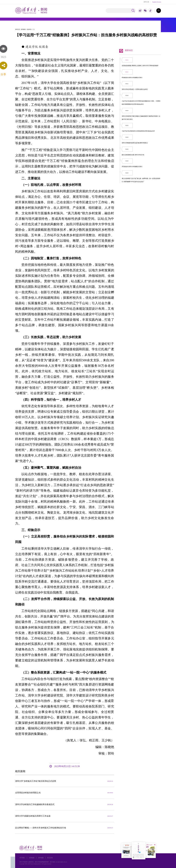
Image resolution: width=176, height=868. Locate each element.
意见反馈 (50, 858)
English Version (157, 2)
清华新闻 (23, 29)
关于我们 (22, 858)
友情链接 (32, 858)
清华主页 (146, 2)
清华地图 (41, 858)
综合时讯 (29, 29)
